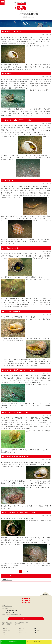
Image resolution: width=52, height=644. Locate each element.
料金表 (22, 630)
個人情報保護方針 (8, 634)
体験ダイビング (24, 632)
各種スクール (8, 632)
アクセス (38, 630)
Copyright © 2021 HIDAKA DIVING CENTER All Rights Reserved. (26, 637)
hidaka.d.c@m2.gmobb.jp (13, 614)
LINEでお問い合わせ (14, 642)
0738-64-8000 (29, 14)
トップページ (8, 628)
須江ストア (38, 632)
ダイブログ (38, 628)
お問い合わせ (26, 619)
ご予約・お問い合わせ (39, 642)
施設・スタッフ (8, 630)
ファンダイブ (23, 628)
